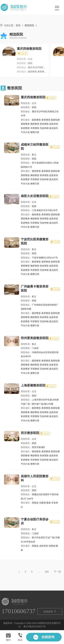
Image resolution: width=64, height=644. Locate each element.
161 (47, 572)
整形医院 (29, 25)
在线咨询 (50, 611)
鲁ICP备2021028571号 (35, 627)
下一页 (57, 572)
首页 (18, 25)
